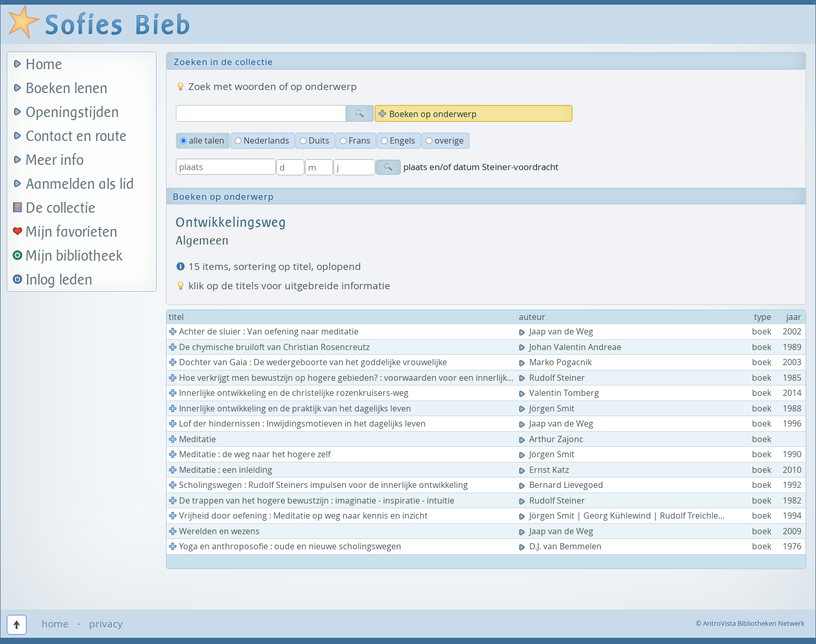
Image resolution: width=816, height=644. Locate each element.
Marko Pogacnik (556, 362)
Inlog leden (59, 280)
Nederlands (262, 140)
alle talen (202, 140)
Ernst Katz (545, 470)
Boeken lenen (67, 89)
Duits (315, 140)
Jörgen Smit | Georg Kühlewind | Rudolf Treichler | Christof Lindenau (661, 516)
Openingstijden (73, 113)
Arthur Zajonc (552, 439)
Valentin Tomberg (560, 393)
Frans (355, 140)
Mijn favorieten (72, 232)
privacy (106, 624)
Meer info (55, 160)
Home (44, 65)
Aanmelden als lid (80, 184)
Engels (398, 140)
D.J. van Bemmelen (561, 546)
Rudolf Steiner (553, 378)
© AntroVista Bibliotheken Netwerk (750, 623)
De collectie (61, 208)
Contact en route (76, 137)
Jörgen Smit (548, 408)
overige (445, 140)
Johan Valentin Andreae (571, 347)
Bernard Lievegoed (562, 485)
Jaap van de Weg (557, 331)
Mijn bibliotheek (74, 256)
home (55, 624)
